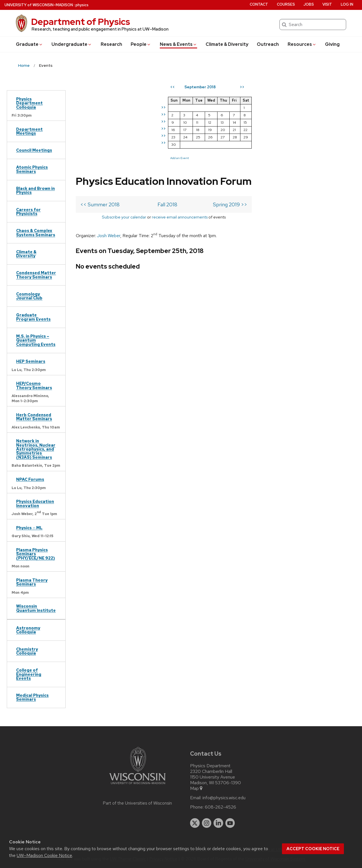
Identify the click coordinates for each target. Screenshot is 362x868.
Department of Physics (81, 22)
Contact (259, 4)
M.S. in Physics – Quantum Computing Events (36, 340)
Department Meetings (29, 131)
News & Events (178, 44)
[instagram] (207, 823)
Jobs (309, 4)
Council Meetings (34, 150)
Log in (347, 4)
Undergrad (72, 44)
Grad (29, 44)
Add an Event (262, 158)
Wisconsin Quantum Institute (36, 608)
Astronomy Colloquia (28, 630)
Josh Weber (109, 158)
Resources (302, 44)
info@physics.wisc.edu (224, 798)
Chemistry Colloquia (27, 651)
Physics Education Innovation (35, 503)
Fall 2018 (157, 127)
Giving (332, 44)
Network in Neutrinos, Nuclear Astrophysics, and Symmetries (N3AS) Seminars (36, 449)
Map (197, 788)
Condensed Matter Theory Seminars (36, 275)
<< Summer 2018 (100, 127)
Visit (327, 4)
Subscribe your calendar (114, 139)
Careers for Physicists (28, 212)
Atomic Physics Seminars (32, 169)
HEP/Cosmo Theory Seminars (34, 385)
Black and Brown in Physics (35, 190)
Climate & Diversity (227, 44)
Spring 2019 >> (209, 127)
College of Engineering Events (29, 674)
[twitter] (195, 823)
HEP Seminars (31, 361)
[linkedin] (218, 823)
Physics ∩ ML (29, 528)
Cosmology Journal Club (29, 296)
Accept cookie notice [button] (313, 849)
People (141, 44)
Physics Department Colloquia (29, 103)
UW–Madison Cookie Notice (44, 855)
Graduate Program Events (33, 317)
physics (82, 5)
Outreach (268, 44)
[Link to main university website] (137, 785)
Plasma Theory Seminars (32, 582)
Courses (286, 4)
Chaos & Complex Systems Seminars (36, 232)
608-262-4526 (220, 807)
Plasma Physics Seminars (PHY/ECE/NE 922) (35, 554)
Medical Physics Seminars (32, 697)
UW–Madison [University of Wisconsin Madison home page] (39, 5)
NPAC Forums (30, 479)
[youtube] (230, 823)
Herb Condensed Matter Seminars (34, 417)
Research (111, 44)
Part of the (137, 803)
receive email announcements (170, 139)
